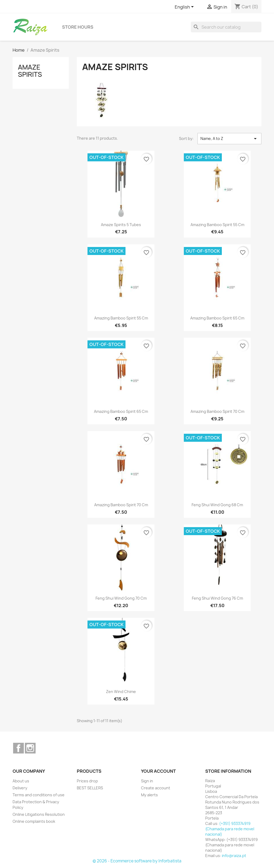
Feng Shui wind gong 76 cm (217, 598)
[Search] (226, 27)
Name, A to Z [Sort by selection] (229, 139)
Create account (156, 788)
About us (21, 781)
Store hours (78, 27)
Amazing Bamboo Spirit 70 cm (217, 411)
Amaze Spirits (30, 71)
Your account (158, 771)
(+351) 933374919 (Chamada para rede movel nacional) (230, 829)
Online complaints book (34, 821)
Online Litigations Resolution (39, 814)
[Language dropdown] (185, 7)
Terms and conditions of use (39, 795)
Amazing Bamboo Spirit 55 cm (217, 225)
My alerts (149, 795)
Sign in (147, 781)
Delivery (20, 788)
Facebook (18, 748)
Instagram (30, 748)
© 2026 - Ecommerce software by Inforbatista (137, 861)
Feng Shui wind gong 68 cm (217, 505)
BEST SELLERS (90, 788)
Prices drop (87, 781)
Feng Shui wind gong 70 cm (121, 598)
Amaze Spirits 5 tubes (121, 225)
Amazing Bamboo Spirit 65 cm (217, 318)
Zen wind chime (121, 692)
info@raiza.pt (234, 856)
